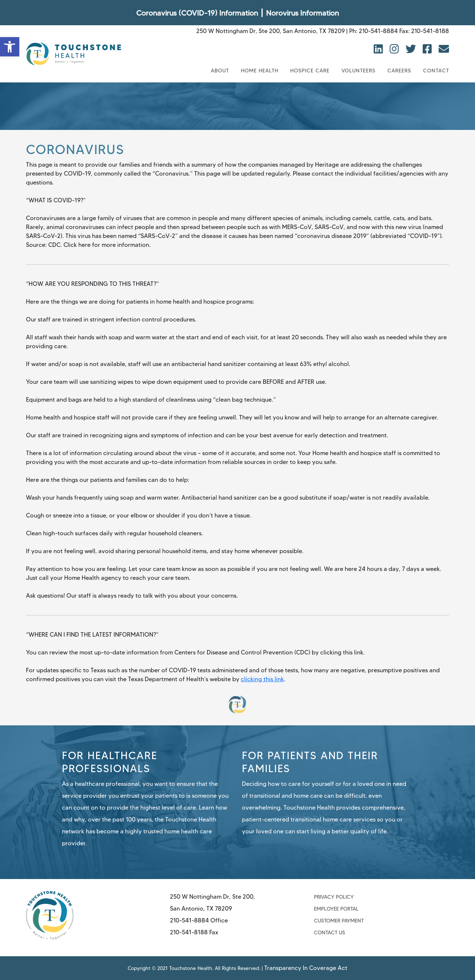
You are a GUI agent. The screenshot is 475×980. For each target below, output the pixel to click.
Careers (399, 71)
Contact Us (330, 932)
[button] (10, 47)
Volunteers (358, 71)
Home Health (260, 71)
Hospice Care (310, 71)
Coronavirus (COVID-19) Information (197, 13)
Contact (436, 71)
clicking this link (262, 679)
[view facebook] (429, 49)
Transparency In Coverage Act (319, 968)
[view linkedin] (380, 49)
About (220, 71)
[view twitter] (412, 49)
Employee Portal (336, 909)
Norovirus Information (302, 13)
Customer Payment (339, 921)
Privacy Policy (334, 897)
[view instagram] (396, 49)
